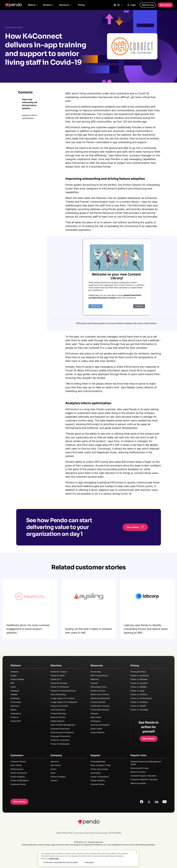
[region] (89, 858)
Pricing (81, 5)
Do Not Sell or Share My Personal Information (61, 862)
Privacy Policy (67, 833)
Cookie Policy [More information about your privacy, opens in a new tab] (54, 858)
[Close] (136, 852)
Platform (33, 5)
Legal (58, 833)
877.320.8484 (115, 833)
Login (131, 5)
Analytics (14, 672)
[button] (135, 527)
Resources (65, 5)
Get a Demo (165, 5)
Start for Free (148, 5)
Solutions (49, 5)
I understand (89, 862)
